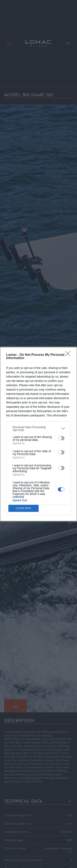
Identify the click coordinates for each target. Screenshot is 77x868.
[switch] (61, 438)
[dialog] (38, 434)
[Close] (69, 355)
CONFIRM (24, 508)
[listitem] (38, 429)
